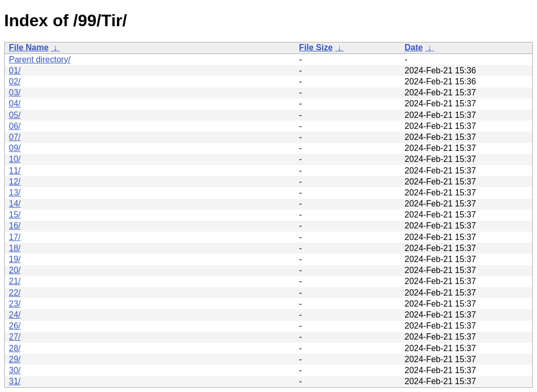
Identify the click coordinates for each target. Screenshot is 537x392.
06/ (15, 126)
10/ (15, 159)
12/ (15, 182)
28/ (15, 348)
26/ (15, 326)
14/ (15, 204)
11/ (15, 171)
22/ (15, 293)
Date (414, 47)
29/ (15, 359)
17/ (15, 237)
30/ (15, 370)
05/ (15, 115)
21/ (15, 281)
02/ (15, 81)
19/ (15, 259)
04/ (15, 104)
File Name (29, 47)
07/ (15, 137)
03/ (15, 92)
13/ (15, 193)
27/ (15, 337)
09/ (15, 148)
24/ (15, 315)
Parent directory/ (40, 59)
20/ (15, 270)
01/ (15, 70)
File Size (316, 47)
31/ (15, 381)
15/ (15, 215)
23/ (15, 304)
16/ (15, 226)
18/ (15, 248)
